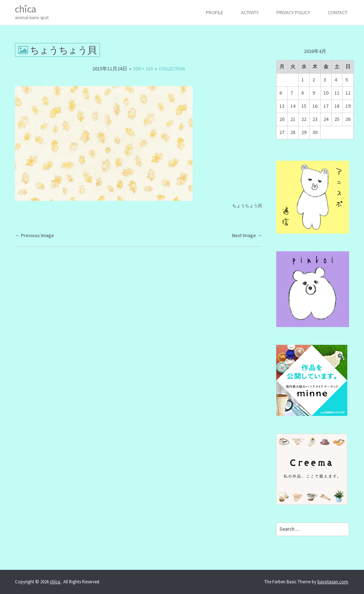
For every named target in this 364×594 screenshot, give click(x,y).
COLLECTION (172, 69)
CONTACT (338, 12)
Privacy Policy (293, 12)
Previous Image (34, 235)
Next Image (247, 235)
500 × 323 (143, 69)
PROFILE (215, 12)
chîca (32, 12)
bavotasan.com (333, 582)
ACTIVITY (250, 12)
